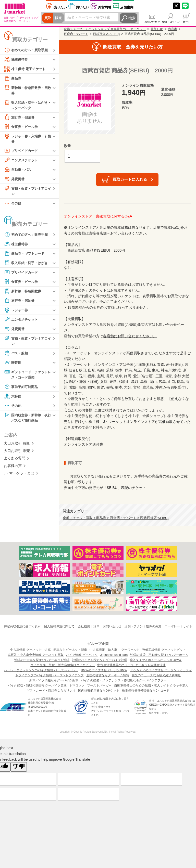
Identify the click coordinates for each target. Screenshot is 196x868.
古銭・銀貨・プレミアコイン (27, 192)
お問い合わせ (152, 22)
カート (187, 22)
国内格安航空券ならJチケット (99, 691)
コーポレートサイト (178, 626)
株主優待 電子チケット (26, 69)
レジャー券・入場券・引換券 (27, 139)
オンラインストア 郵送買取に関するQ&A (98, 216)
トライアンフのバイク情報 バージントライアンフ (49, 675)
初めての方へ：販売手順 (27, 236)
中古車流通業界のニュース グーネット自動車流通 (131, 665)
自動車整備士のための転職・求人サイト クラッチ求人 (151, 685)
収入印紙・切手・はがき (27, 265)
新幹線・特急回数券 (24, 293)
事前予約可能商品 (22, 389)
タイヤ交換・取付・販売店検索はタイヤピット (63, 665)
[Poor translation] (19, 767)
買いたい (82, 7)
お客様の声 (13, 469)
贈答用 (13, 365)
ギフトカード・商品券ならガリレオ (51, 691)
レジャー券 (17, 312)
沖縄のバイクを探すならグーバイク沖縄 (100, 660)
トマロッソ (77, 685)
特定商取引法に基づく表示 (22, 626)
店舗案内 (127, 7)
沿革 (96, 626)
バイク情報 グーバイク (82, 655)
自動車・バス (18, 171)
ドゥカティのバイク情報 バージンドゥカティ (161, 670)
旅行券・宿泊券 (20, 118)
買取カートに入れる (130, 179)
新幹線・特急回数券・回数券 (27, 90)
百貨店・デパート (76, 34)
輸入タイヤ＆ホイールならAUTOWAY (156, 660)
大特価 (13, 398)
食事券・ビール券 (22, 127)
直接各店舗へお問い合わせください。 (119, 233)
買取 (48, 18)
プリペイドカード (22, 152)
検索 (132, 18)
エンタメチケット (22, 161)
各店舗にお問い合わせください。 (130, 336)
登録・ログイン (171, 22)
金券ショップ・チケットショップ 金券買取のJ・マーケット (105, 29)
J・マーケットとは (19, 476)
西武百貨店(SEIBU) (106, 34)
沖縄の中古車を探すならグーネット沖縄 (42, 660)
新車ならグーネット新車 (70, 650)
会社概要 (84, 626)
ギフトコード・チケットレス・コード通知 (27, 376)
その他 (13, 205)
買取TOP (157, 29)
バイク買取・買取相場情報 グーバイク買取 (37, 685)
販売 (59, 18)
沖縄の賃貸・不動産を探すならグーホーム (159, 655)
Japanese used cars (114, 655)
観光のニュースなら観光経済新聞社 (156, 675)
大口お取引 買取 (17, 446)
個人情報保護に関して (59, 626)
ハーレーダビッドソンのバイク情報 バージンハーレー (41, 670)
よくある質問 (15, 461)
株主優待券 (17, 59)
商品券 (13, 78)
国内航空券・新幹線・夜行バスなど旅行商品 (27, 420)
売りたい (60, 7)
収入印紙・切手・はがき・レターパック (26, 105)
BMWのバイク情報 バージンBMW (104, 670)
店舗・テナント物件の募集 (143, 626)
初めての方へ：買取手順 (27, 50)
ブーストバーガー (99, 685)
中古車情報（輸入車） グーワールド (114, 650)
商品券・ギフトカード (26, 255)
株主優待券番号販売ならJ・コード (146, 691)
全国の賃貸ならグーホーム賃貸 (108, 675)
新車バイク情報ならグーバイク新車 (54, 680)
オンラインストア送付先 (83, 444)
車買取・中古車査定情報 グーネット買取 (36, 655)
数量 (67, 146)
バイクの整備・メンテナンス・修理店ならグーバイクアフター (124, 680)
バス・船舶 (17, 355)
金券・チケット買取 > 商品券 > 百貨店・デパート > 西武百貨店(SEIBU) (116, 518)
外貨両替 (105, 7)
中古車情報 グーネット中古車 (30, 650)
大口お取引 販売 (17, 454)
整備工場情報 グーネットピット (164, 650)
